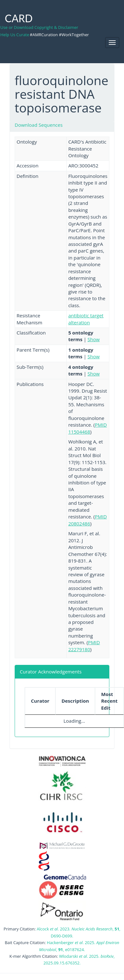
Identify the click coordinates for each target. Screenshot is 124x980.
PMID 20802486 (88, 520)
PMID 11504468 (88, 428)
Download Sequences (39, 125)
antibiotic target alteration (86, 319)
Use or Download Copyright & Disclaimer (39, 27)
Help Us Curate (15, 35)
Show (94, 339)
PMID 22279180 (84, 646)
